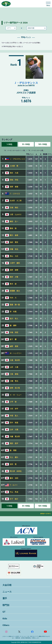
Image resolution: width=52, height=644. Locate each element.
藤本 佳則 (14, 478)
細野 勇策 (14, 346)
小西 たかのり (16, 214)
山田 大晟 (14, 367)
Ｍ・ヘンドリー (16, 353)
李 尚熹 (13, 312)
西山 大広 (14, 256)
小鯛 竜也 (14, 381)
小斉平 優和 (15, 263)
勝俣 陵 (13, 228)
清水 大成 (14, 173)
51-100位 (26, 144)
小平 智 (13, 402)
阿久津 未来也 (16, 471)
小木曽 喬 (14, 166)
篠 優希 (13, 325)
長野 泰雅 (14, 187)
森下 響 (13, 339)
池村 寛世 (14, 242)
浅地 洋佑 (14, 180)
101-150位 (43, 144)
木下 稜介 (14, 499)
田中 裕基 (14, 423)
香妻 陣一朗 (15, 305)
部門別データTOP (44, 514)
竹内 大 (13, 298)
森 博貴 (13, 450)
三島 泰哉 (14, 374)
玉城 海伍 (14, 208)
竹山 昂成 (14, 492)
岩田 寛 (13, 464)
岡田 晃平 (14, 443)
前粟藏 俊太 (15, 291)
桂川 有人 (14, 319)
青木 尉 (13, 284)
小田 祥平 (14, 409)
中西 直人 (14, 416)
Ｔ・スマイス (15, 194)
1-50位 (9, 144)
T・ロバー (14, 485)
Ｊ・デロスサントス (26, 83)
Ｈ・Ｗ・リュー (16, 395)
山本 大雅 (14, 430)
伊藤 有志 (14, 249)
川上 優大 (14, 457)
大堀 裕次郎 (15, 360)
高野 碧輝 (14, 270)
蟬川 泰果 (14, 235)
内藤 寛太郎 (15, 436)
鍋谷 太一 (14, 221)
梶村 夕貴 (14, 277)
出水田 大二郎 (16, 201)
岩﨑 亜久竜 (15, 388)
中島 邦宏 (14, 332)
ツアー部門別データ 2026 (16, 23)
